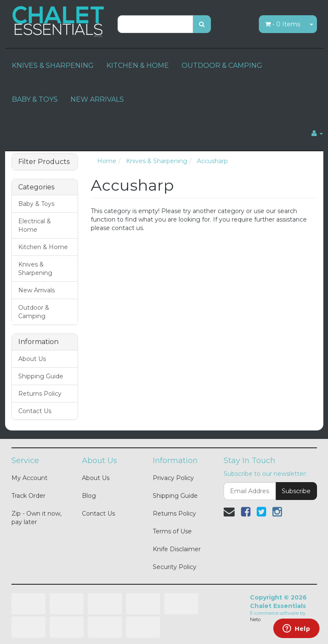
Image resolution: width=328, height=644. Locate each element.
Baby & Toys (36, 204)
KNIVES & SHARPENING (53, 65)
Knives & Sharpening (35, 269)
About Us (32, 359)
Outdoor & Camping (34, 312)
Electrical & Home (35, 225)
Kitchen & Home (43, 247)
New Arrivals (36, 290)
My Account (29, 478)
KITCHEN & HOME (138, 65)
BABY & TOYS (35, 99)
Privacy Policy (173, 478)
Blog (89, 496)
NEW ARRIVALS (97, 99)
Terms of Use (172, 531)
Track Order (28, 496)
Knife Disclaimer (177, 549)
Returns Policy (40, 394)
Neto (255, 619)
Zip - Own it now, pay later (36, 518)
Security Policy (175, 567)
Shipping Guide (41, 376)
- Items (283, 24)
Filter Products (44, 162)
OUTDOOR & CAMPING (222, 65)
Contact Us (35, 411)
